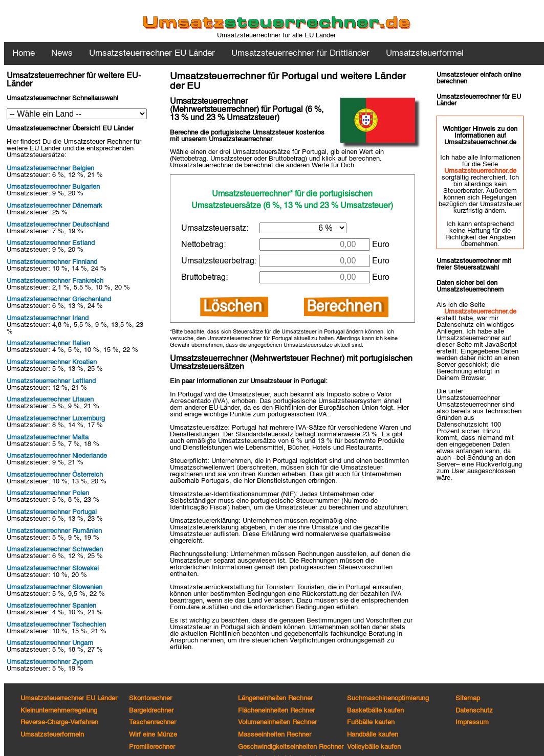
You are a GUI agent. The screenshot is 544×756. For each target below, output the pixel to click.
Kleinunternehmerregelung (59, 711)
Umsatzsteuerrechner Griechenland (59, 299)
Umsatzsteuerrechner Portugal (52, 512)
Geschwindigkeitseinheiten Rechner (291, 747)
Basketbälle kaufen (375, 711)
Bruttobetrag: (204, 278)
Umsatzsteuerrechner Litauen (50, 400)
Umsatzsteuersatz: (215, 229)
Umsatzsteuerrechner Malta (48, 438)
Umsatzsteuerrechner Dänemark (55, 206)
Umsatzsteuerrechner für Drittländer (300, 53)
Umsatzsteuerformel (425, 53)
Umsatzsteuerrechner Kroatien (52, 362)
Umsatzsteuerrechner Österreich (55, 475)
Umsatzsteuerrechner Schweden (55, 550)
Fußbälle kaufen (371, 722)
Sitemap (468, 698)
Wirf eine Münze (153, 735)
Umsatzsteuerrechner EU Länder (69, 698)
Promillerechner (152, 747)
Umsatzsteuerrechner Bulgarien (53, 187)
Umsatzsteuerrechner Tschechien (56, 625)
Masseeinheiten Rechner (275, 735)
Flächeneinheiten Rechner (276, 711)
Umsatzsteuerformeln (52, 735)
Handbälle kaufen (373, 735)
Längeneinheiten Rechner (275, 698)
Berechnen (346, 307)
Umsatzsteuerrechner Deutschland (58, 225)
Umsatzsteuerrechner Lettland (51, 381)
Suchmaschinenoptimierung (388, 698)
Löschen (234, 307)
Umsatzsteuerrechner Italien (48, 343)
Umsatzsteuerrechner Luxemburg (56, 419)
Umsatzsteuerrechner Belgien (50, 169)
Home (24, 53)
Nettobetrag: (203, 245)
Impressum (472, 722)
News (62, 53)
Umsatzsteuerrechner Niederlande (57, 456)
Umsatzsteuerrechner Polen (48, 493)
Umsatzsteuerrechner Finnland (52, 262)
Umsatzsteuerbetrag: (219, 261)
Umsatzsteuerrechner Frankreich (55, 281)
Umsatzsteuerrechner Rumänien (54, 531)
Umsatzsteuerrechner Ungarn (50, 643)
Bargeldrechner (151, 711)
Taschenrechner (153, 722)
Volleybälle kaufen (374, 747)
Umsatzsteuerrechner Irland (48, 318)
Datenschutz (474, 711)
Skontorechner (150, 698)
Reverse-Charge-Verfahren (59, 722)
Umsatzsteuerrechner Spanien (51, 606)
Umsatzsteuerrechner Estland (51, 243)
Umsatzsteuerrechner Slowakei (53, 569)
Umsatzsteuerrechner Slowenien (55, 587)
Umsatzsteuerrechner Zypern (50, 662)
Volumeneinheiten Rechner (277, 722)
